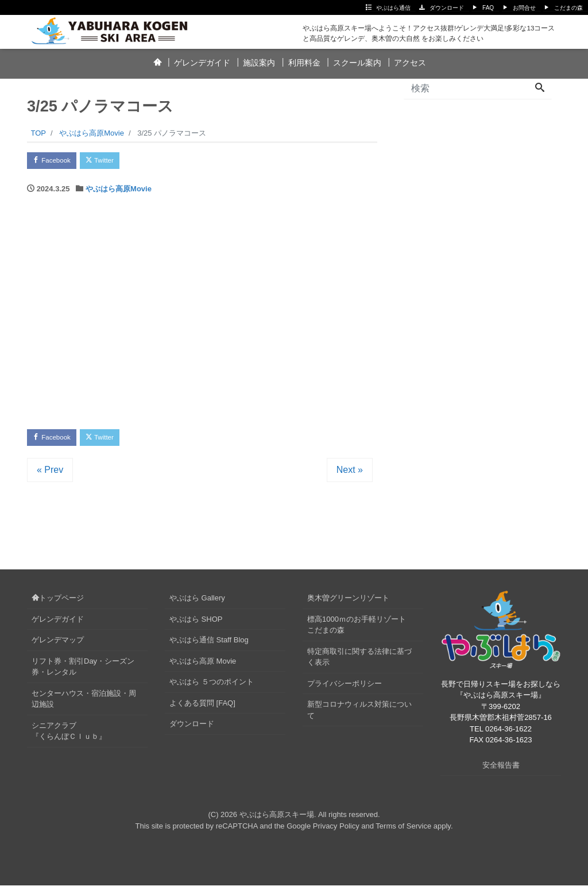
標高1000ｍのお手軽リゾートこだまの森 (357, 630)
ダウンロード (447, 8)
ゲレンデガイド (202, 63)
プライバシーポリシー (345, 689)
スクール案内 (357, 63)
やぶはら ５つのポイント (212, 687)
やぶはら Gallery (197, 603)
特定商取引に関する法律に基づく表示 (359, 662)
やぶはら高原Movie (119, 191)
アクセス (410, 63)
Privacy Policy (336, 831)
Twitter (111, 162)
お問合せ (524, 8)
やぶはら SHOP (196, 624)
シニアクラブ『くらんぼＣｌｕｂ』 (69, 736)
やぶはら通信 (393, 8)
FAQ (488, 8)
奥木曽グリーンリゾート (348, 603)
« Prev (50, 475)
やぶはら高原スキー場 (277, 820)
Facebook (56, 162)
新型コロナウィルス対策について (359, 715)
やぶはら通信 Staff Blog (209, 645)
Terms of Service (403, 831)
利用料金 (304, 63)
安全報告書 (501, 770)
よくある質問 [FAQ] (202, 708)
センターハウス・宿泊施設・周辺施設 (84, 704)
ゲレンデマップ (58, 645)
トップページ (58, 603)
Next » (350, 475)
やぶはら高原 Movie (203, 666)
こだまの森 (568, 8)
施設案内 (259, 63)
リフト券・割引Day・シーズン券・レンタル (83, 672)
